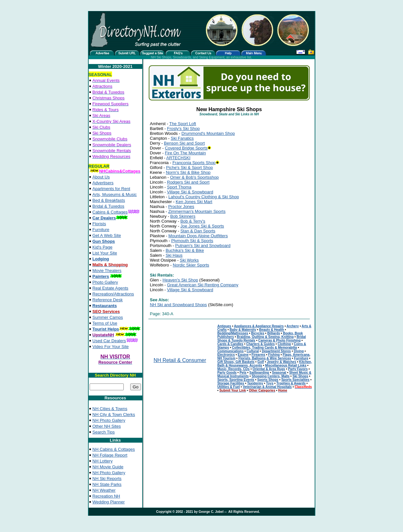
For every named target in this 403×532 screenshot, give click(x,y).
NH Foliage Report (110, 455)
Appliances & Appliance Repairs (259, 326)
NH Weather (104, 490)
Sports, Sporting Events (236, 380)
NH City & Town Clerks (114, 415)
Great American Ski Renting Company (203, 285)
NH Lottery (103, 461)
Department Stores (276, 351)
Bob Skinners (183, 216)
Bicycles (258, 333)
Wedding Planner (109, 502)
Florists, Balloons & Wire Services (265, 358)
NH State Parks (107, 484)
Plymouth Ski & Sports (192, 241)
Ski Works (189, 260)
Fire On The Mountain (185, 153)
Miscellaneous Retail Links (286, 365)
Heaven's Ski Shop (180, 280)
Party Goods (227, 373)
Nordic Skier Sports (191, 265)
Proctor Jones (181, 207)
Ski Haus (174, 255)
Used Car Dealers (109, 341)
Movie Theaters (107, 271)
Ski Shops (300, 376)
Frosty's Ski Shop (183, 129)
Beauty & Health (272, 330)
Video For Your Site (111, 347)
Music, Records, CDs (233, 369)
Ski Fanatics (182, 138)
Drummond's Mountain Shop (208, 133)
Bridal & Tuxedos (108, 206)
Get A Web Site (107, 235)
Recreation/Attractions (113, 294)
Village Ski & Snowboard (190, 192)
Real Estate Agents (111, 288)
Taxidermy (255, 383)
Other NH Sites (107, 426)
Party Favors (298, 369)
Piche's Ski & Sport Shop (189, 168)
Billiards (274, 333)
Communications (230, 351)
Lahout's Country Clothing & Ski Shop (204, 197)
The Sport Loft (183, 124)
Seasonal (279, 373)
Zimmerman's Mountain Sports (197, 211)
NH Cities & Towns (110, 409)
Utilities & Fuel (228, 387)
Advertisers (103, 183)
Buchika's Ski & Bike (185, 250)
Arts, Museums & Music (115, 195)
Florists (99, 224)
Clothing (284, 344)
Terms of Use (105, 323)
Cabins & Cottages (110, 212)
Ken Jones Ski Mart (194, 202)
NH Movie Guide (108, 467)
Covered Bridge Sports (186, 148)
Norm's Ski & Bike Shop (188, 172)
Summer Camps (108, 317)
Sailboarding (259, 373)
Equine (243, 355)
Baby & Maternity (243, 330)
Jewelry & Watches (282, 362)
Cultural (253, 351)
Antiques (224, 326)
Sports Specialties (295, 380)
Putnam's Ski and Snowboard (203, 246)
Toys (270, 383)
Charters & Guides (260, 344)
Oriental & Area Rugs (269, 369)
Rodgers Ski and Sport (188, 182)
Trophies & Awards (291, 383)
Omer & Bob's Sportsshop (195, 177)
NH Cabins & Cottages (114, 449)
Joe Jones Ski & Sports (202, 226)
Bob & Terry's (193, 221)
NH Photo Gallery (109, 420)
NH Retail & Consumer (180, 360)
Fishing (274, 355)
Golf (261, 362)
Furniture (101, 230)
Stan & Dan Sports (198, 231)
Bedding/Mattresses (233, 333)
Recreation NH (106, 496)
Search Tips (104, 432)
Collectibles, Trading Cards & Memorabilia (264, 348)
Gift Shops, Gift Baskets (236, 362)
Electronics (226, 355)
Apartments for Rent (111, 189)
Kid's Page (103, 247)
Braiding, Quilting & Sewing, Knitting (265, 337)
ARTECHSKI (178, 158)
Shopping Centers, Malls (271, 376)
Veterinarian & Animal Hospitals (267, 387)
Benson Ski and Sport (184, 143)
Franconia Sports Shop (194, 163)
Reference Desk (108, 300)
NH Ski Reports (107, 479)
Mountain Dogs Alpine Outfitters (198, 236)
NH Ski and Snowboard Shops (179, 305)
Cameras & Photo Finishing (279, 340)
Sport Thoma (179, 187)
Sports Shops (268, 380)
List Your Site (105, 253)
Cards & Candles (230, 344)
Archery (293, 326)
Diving (299, 351)
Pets (243, 373)
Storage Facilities (231, 383)
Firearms (258, 355)
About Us (101, 177)
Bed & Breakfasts (109, 200)
